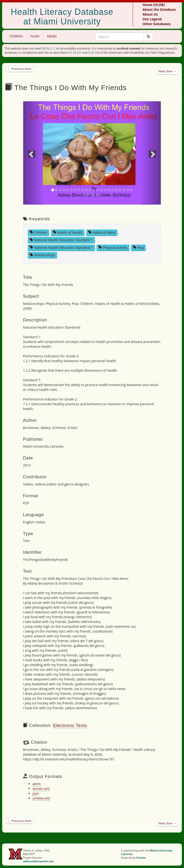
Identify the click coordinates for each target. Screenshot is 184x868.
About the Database (159, 9)
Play (138, 247)
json (36, 793)
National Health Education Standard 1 (61, 240)
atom (37, 784)
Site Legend (152, 19)
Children (16, 36)
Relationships (42, 255)
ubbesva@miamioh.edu (38, 861)
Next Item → (167, 71)
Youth (35, 36)
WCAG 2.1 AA (51, 49)
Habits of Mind (102, 232)
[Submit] (148, 37)
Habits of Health (68, 232)
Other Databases (157, 24)
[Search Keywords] (119, 37)
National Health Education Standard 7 (61, 247)
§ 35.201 (76, 53)
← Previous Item (19, 69)
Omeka (141, 858)
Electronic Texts (70, 725)
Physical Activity (113, 247)
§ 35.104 (94, 53)
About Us (150, 14)
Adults (52, 36)
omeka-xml (41, 798)
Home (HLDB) (154, 5)
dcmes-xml (41, 789)
